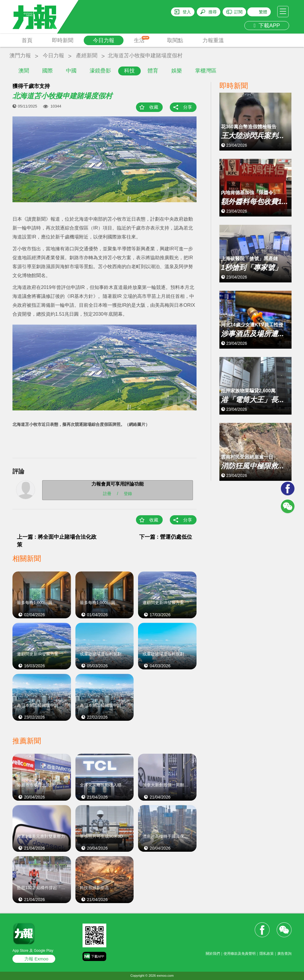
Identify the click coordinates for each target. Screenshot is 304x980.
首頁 (27, 40)
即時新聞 (63, 40)
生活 (142, 40)
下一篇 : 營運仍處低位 (166, 537)
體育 (153, 71)
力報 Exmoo (36, 959)
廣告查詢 (284, 954)
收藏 (154, 107)
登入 (187, 12)
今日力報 (104, 40)
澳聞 (24, 71)
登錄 (128, 494)
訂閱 (238, 12)
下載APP (267, 26)
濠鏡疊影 (100, 71)
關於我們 (213, 954)
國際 (47, 71)
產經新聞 (87, 56)
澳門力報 (20, 56)
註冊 (107, 494)
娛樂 (177, 71)
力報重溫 (213, 40)
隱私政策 (267, 954)
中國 (71, 71)
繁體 (263, 12)
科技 (129, 71)
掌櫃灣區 (206, 71)
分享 (188, 107)
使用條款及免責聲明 (240, 954)
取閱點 (175, 40)
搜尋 (213, 12)
